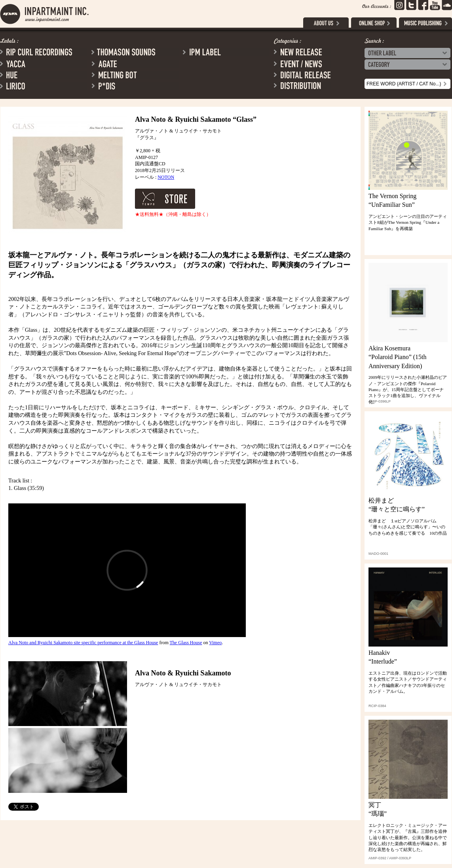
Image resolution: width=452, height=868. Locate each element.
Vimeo (215, 643)
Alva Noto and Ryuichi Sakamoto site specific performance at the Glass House (83, 643)
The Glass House (186, 643)
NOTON (166, 177)
